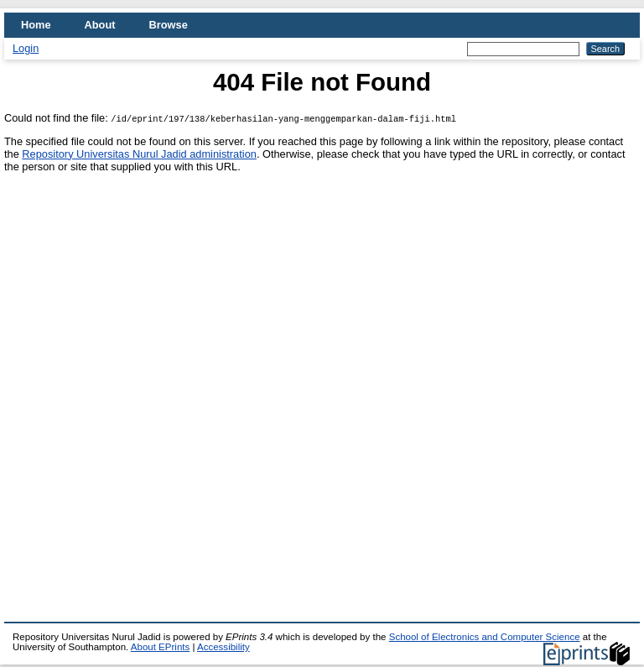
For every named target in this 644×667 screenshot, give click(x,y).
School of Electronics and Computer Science (485, 637)
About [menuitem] (100, 25)
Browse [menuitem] (169, 25)
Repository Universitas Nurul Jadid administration (139, 154)
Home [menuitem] (36, 25)
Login (26, 48)
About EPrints (160, 647)
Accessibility (223, 647)
